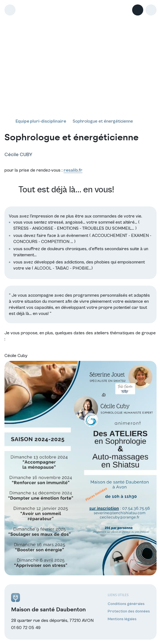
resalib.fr (73, 170)
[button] (151, 10)
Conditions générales (126, 604)
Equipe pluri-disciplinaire (41, 121)
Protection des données (129, 611)
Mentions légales (122, 619)
